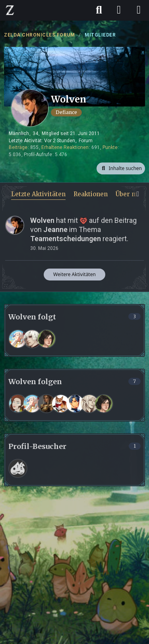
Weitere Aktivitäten (74, 274)
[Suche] (99, 10)
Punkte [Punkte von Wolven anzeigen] (110, 147)
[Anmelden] (119, 10)
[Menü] (139, 10)
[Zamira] (18, 404)
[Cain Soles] (32, 339)
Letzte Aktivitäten (38, 194)
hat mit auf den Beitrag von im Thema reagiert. (83, 229)
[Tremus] (75, 404)
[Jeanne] (89, 404)
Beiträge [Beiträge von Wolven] (18, 147)
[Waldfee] (61, 404)
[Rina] (46, 339)
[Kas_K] (46, 404)
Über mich (131, 194)
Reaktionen (91, 194)
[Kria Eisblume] (18, 339)
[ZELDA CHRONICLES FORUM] (10, 10)
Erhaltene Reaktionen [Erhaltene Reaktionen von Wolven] (65, 147)
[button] (121, 168)
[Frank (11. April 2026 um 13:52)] (18, 468)
